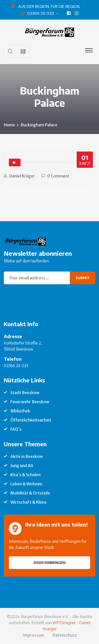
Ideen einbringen (49, 563)
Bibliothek (20, 411)
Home (9, 125)
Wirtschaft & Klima (28, 502)
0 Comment (58, 176)
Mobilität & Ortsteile (30, 493)
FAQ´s (16, 429)
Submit (83, 278)
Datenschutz (65, 635)
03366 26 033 (40, 13)
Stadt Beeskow (25, 393)
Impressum (33, 635)
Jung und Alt (22, 466)
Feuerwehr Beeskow (30, 402)
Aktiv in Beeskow (27, 456)
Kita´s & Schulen (26, 475)
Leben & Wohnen (26, 484)
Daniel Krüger (22, 176)
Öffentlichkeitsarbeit (31, 420)
